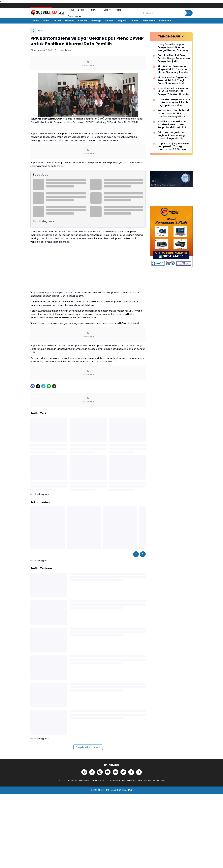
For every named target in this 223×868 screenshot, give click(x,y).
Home (71, 10)
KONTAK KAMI (145, 781)
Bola (108, 10)
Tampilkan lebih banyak (88, 747)
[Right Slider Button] (143, 554)
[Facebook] (33, 386)
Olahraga (96, 21)
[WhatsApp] (49, 386)
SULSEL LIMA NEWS (124, 790)
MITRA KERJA (159, 781)
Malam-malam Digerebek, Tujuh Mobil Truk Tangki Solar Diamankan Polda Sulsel (173, 80)
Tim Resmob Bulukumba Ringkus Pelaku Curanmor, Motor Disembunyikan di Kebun (173, 69)
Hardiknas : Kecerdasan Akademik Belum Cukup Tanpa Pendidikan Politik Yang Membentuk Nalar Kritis (172, 125)
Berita (83, 10)
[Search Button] (189, 13)
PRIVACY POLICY (99, 781)
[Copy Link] (54, 386)
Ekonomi (70, 21)
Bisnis (96, 10)
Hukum (57, 21)
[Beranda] (33, 31)
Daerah (134, 21)
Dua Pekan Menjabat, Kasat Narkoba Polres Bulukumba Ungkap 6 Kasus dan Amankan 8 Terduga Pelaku (174, 102)
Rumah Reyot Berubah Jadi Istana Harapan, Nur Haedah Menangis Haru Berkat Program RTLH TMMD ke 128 (174, 113)
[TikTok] (123, 772)
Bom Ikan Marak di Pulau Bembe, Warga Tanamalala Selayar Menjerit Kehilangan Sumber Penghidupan (174, 58)
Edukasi (109, 21)
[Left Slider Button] (136, 554)
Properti (122, 21)
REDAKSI (62, 781)
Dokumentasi (76, 16)
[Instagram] (100, 772)
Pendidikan (165, 21)
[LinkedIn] (131, 772)
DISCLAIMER (114, 781)
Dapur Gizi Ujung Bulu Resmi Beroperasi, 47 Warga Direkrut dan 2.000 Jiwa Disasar (174, 147)
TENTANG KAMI (129, 781)
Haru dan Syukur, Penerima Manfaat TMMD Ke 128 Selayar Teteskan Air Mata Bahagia (174, 91)
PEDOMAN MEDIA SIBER (78, 781)
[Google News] (115, 772)
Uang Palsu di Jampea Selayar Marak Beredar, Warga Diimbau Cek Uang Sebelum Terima (173, 47)
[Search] (165, 13)
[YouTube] (108, 772)
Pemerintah (149, 21)
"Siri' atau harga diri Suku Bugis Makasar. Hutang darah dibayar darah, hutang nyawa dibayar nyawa (173, 135)
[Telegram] (43, 386)
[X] (38, 386)
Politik (46, 21)
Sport (120, 10)
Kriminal (82, 21)
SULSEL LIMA (104, 790)
